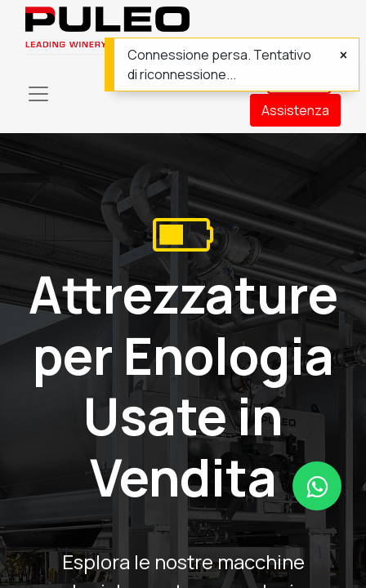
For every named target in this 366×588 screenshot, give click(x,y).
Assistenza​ (295, 110)
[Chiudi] (344, 55)
